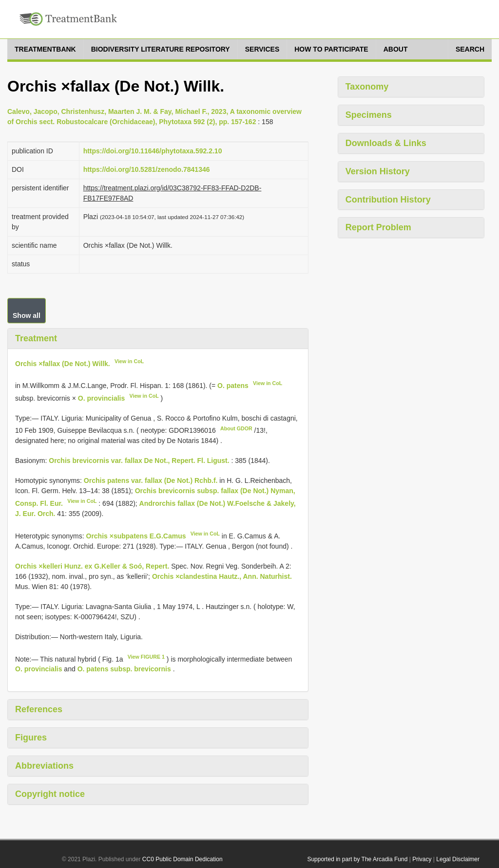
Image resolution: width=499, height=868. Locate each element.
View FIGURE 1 (146, 657)
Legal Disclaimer (458, 859)
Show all (27, 315)
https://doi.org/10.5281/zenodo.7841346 (147, 169)
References (39, 709)
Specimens (369, 115)
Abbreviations (44, 766)
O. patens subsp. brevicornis (124, 669)
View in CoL (129, 361)
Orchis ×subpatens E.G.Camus (136, 536)
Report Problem (378, 227)
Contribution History (388, 200)
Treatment (36, 338)
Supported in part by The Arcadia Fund (357, 859)
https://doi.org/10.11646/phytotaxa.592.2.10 (153, 151)
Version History (378, 171)
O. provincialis (101, 398)
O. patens (233, 386)
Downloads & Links (386, 143)
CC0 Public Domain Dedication (182, 859)
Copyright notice (50, 794)
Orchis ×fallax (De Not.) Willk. (63, 363)
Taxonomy (367, 87)
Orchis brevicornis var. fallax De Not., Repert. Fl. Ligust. (139, 461)
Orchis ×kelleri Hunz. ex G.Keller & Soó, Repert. (92, 566)
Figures (31, 738)
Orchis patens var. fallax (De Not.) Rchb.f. (151, 480)
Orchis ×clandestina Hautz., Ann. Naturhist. (222, 576)
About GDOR (236, 428)
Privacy (422, 859)
